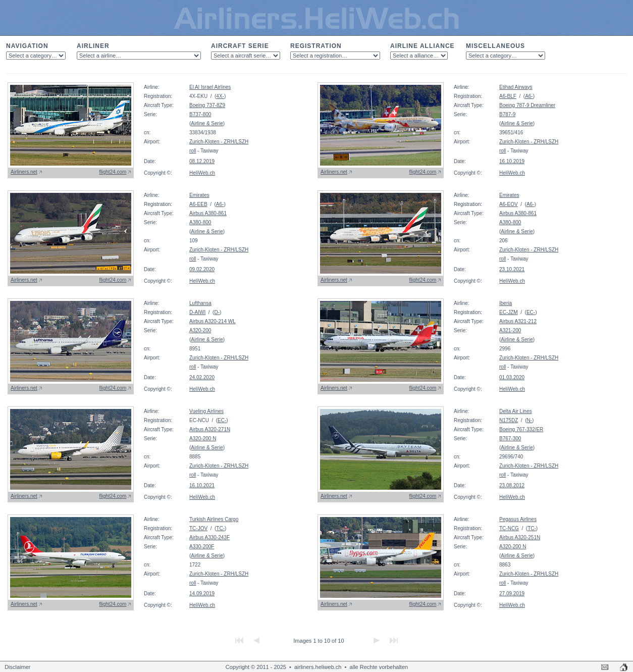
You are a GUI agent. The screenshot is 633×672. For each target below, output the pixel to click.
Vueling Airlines (206, 411)
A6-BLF (508, 96)
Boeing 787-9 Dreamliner (527, 105)
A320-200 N (203, 438)
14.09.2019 (202, 593)
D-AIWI (197, 312)
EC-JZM (509, 312)
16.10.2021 (202, 485)
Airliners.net (24, 172)
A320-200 (200, 330)
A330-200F (202, 547)
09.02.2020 (202, 269)
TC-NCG (509, 528)
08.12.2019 (202, 161)
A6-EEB (198, 204)
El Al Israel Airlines (210, 87)
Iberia (506, 303)
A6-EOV (509, 204)
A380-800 (200, 222)
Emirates (199, 195)
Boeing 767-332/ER (521, 429)
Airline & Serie (207, 123)
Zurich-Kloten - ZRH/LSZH (219, 142)
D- (217, 312)
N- (529, 420)
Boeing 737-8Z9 (207, 105)
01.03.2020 (512, 377)
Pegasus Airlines (518, 519)
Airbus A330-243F (209, 537)
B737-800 (200, 114)
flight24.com (113, 172)
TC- (220, 528)
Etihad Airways (516, 87)
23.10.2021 (512, 269)
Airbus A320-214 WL (213, 321)
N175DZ (509, 420)
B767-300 (510, 438)
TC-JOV (198, 528)
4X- (220, 96)
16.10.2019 (512, 161)
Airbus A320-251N (520, 537)
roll (193, 151)
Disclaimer (17, 667)
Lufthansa (200, 303)
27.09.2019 (512, 593)
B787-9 (507, 114)
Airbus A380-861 (208, 213)
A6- (529, 96)
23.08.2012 (512, 485)
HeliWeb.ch (202, 173)
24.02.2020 (202, 377)
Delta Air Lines (515, 411)
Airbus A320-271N (210, 429)
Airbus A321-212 (518, 321)
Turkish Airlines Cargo (214, 519)
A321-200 (510, 330)
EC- (531, 312)
